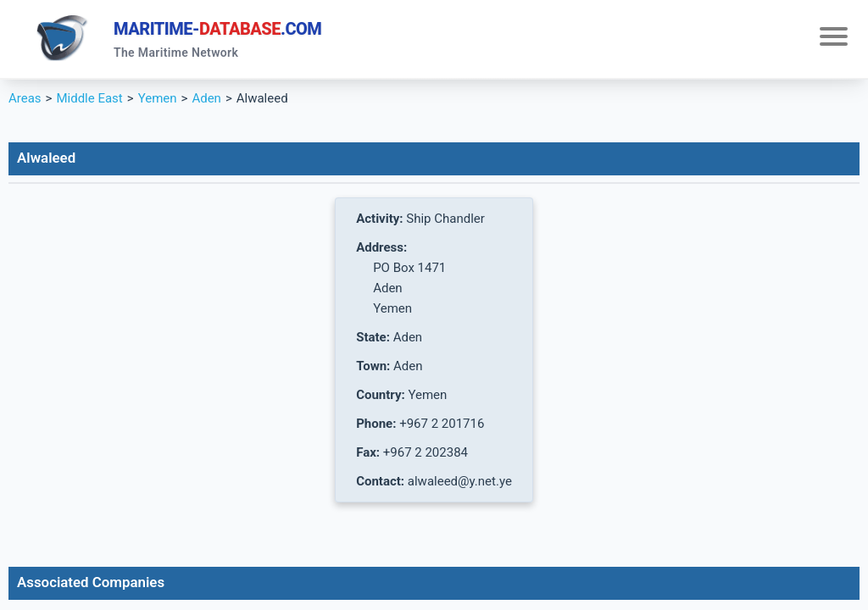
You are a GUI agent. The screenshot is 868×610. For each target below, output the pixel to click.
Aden (206, 98)
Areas (25, 98)
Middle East (89, 98)
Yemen (158, 98)
